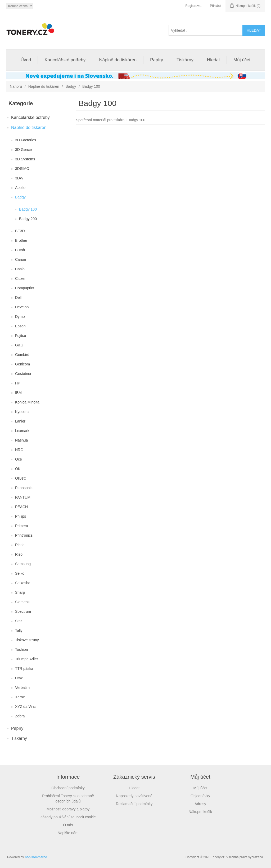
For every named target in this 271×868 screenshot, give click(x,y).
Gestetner (23, 374)
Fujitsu (21, 336)
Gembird (22, 355)
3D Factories (26, 140)
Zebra (20, 716)
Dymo (20, 317)
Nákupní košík (200, 812)
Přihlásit (216, 6)
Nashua (21, 440)
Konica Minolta (27, 402)
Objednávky (200, 796)
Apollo (20, 188)
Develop (22, 307)
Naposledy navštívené (134, 796)
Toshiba (21, 649)
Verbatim (22, 688)
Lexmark (22, 431)
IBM (18, 393)
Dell (18, 298)
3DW (19, 178)
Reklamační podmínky (134, 804)
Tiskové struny (27, 640)
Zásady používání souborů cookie (68, 817)
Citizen (21, 278)
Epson (20, 326)
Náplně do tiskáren (118, 60)
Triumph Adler (27, 659)
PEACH (21, 507)
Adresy (200, 804)
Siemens (22, 602)
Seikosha (23, 583)
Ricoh (20, 545)
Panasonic (24, 488)
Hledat (213, 60)
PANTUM (23, 497)
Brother (21, 240)
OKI (18, 469)
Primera (22, 526)
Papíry (157, 60)
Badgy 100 (28, 209)
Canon (21, 259)
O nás (68, 825)
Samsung (23, 564)
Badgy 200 (28, 219)
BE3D (20, 231)
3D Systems (25, 159)
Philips (21, 516)
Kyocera (22, 412)
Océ (19, 459)
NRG (19, 450)
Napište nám (68, 833)
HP (18, 383)
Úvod (26, 60)
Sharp (20, 592)
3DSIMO (22, 169)
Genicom (22, 364)
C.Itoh (20, 250)
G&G (19, 345)
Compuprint (25, 288)
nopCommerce (36, 857)
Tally (19, 630)
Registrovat (194, 6)
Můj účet (242, 60)
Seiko (20, 573)
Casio (20, 269)
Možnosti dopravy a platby (68, 809)
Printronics (24, 535)
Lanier (20, 421)
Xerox (20, 697)
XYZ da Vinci (26, 707)
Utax (19, 678)
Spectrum (23, 611)
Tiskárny (185, 60)
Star (19, 621)
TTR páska (24, 669)
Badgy (71, 86)
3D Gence (23, 150)
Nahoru (16, 86)
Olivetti (21, 478)
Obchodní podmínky (68, 788)
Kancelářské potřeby (65, 60)
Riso (19, 554)
